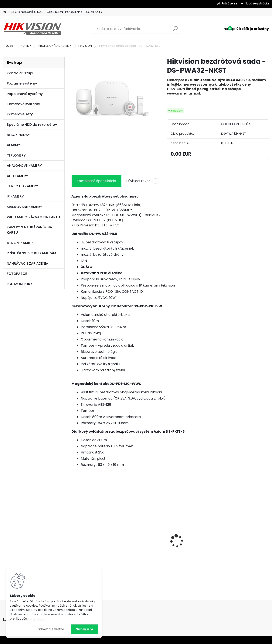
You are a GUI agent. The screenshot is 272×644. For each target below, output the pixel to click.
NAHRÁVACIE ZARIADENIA (28, 263)
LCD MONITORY (20, 284)
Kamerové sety (20, 114)
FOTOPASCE (17, 274)
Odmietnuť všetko (51, 629)
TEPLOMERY (16, 155)
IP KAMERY (15, 196)
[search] (175, 30)
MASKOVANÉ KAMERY (24, 207)
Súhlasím (84, 629)
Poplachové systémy (25, 94)
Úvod (10, 46)
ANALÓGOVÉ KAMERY (24, 166)
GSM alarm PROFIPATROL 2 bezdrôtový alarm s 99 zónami (95, 542)
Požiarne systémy (22, 83)
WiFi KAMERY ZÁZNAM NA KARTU (33, 217)
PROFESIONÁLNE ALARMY (55, 46)
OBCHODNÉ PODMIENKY (65, 12)
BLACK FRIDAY (18, 135)
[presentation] (74, 534)
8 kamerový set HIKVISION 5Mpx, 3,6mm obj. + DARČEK (144, 534)
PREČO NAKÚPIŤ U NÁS (26, 12)
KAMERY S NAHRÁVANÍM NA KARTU (29, 230)
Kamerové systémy (23, 104)
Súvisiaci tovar (143, 181)
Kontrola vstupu (21, 73)
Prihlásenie (229, 3)
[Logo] (32, 29)
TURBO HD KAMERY (22, 186)
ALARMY (26, 46)
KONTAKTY (94, 12)
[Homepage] (5, 12)
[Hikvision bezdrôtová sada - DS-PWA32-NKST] (112, 98)
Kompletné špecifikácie (96, 181)
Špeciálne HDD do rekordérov (32, 125)
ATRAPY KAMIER (20, 243)
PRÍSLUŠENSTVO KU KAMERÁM (31, 253)
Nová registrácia (257, 3)
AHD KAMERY (17, 176)
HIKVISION (85, 46)
